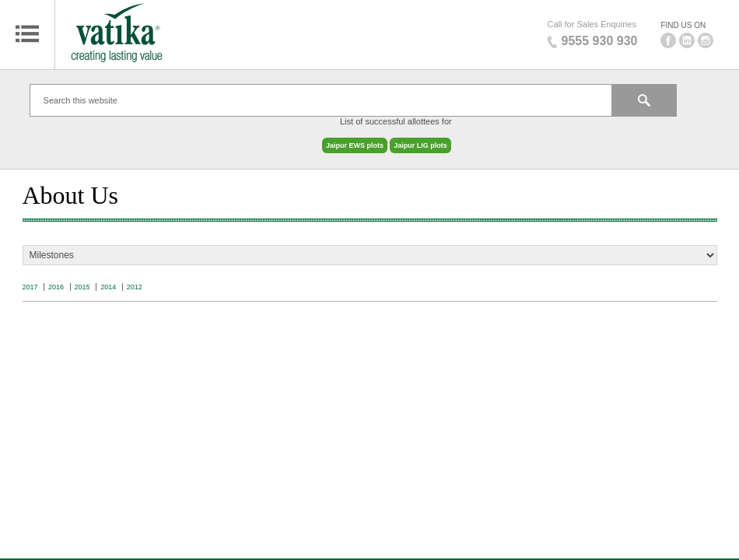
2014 (108, 279)
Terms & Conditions (369, 529)
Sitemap (369, 493)
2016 (56, 279)
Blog (369, 547)
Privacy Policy (369, 511)
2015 (82, 279)
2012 (135, 279)
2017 (30, 279)
